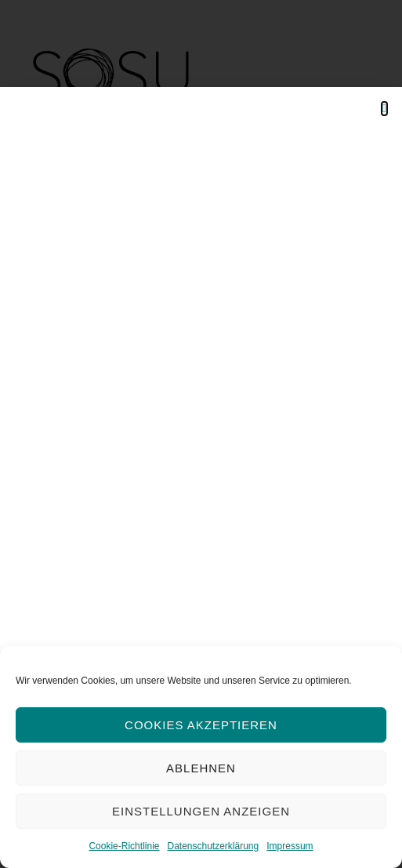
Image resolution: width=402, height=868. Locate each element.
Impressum (290, 846)
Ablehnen (201, 768)
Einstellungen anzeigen (201, 811)
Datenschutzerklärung (213, 846)
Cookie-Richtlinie (124, 846)
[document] (201, 434)
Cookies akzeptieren (201, 725)
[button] (384, 109)
